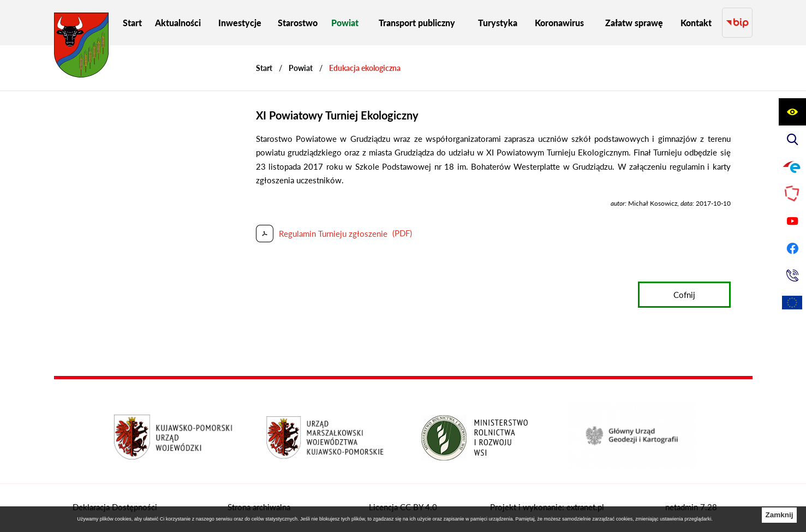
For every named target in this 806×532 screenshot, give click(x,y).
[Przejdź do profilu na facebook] (792, 248)
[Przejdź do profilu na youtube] (792, 221)
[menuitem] (132, 23)
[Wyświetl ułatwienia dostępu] (792, 112)
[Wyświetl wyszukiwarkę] (792, 139)
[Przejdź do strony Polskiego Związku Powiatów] (792, 194)
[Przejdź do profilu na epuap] (792, 166)
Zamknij (779, 515)
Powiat (301, 68)
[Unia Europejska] (792, 303)
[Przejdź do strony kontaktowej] (792, 276)
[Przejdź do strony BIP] (737, 23)
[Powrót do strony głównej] (264, 68)
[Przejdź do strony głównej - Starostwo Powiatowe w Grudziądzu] (81, 48)
